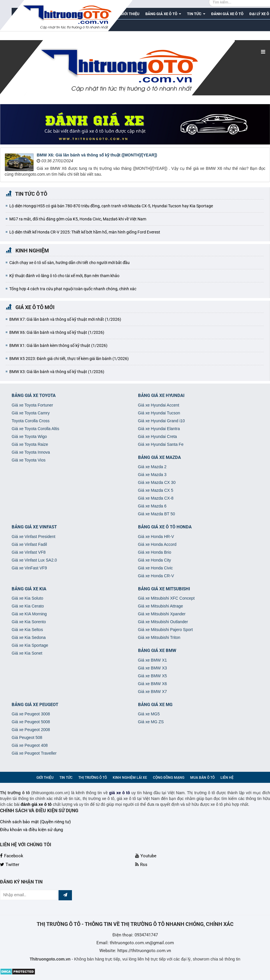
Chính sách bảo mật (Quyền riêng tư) (35, 822)
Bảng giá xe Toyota (34, 395)
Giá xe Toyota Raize (30, 444)
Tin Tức (66, 778)
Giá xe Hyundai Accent (159, 405)
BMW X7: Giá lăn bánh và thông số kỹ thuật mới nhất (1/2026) (65, 319)
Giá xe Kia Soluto (27, 598)
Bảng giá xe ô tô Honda (165, 527)
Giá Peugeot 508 (27, 737)
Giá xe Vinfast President (33, 537)
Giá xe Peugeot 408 (30, 745)
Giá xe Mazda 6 (152, 506)
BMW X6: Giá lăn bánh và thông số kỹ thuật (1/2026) (57, 332)
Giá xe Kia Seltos (27, 630)
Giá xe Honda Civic (156, 568)
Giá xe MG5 (149, 714)
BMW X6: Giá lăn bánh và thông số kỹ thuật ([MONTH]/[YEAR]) (97, 155)
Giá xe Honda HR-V (156, 537)
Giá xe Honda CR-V (156, 576)
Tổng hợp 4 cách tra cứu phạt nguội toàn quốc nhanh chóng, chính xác (73, 289)
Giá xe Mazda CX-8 (156, 498)
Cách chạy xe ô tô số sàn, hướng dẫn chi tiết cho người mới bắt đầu (69, 263)
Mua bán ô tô (202, 778)
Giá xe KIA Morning (29, 614)
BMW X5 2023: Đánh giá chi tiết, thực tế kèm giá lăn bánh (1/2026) (69, 359)
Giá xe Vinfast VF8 (29, 552)
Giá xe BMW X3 (153, 668)
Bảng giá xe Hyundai (161, 395)
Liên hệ (227, 778)
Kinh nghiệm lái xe (130, 778)
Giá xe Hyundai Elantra (159, 429)
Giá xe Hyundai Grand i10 (162, 421)
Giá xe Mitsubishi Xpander (162, 614)
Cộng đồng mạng (169, 778)
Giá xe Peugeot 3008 (31, 714)
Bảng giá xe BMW (157, 651)
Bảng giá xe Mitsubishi (164, 589)
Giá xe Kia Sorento (29, 622)
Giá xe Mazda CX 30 (157, 482)
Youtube (146, 856)
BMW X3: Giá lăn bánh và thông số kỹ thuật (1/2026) (57, 372)
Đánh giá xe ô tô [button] (227, 14)
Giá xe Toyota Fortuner (32, 405)
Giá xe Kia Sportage (30, 645)
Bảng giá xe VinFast (34, 527)
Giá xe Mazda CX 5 (156, 490)
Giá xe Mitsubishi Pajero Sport (165, 630)
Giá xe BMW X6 (153, 684)
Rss (141, 865)
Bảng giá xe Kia (29, 589)
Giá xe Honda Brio (155, 552)
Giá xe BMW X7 (153, 692)
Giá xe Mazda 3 (152, 475)
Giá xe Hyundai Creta (158, 436)
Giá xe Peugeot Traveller (34, 753)
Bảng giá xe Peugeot (35, 705)
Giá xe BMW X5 (153, 676)
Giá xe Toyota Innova (31, 452)
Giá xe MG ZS (151, 722)
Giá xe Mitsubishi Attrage (161, 606)
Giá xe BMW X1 (153, 660)
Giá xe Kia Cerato (28, 606)
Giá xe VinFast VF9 (29, 568)
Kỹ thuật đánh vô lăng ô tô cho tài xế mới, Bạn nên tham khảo (64, 276)
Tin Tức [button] (196, 15)
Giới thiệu (45, 778)
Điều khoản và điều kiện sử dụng (31, 830)
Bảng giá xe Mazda (159, 457)
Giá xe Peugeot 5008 (31, 722)
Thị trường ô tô (93, 778)
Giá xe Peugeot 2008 (31, 730)
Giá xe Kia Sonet (27, 653)
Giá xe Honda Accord (157, 544)
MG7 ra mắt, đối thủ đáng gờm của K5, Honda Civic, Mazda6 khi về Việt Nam (78, 219)
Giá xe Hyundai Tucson (159, 413)
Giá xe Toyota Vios (29, 460)
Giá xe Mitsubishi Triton (159, 637)
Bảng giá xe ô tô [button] (163, 15)
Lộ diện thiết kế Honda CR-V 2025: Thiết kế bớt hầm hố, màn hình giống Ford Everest (85, 232)
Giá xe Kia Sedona (29, 637)
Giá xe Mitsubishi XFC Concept (166, 598)
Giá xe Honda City (155, 560)
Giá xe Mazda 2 (152, 467)
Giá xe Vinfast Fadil (29, 544)
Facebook (12, 856)
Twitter (10, 865)
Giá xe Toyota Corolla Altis (35, 429)
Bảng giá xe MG (155, 705)
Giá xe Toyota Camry (31, 413)
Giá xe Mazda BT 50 (157, 514)
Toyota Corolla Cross (31, 421)
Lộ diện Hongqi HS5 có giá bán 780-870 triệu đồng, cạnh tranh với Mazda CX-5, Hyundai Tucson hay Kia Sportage (111, 206)
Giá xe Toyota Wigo (29, 436)
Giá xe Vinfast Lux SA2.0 (34, 560)
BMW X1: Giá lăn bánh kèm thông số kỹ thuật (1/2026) (58, 345)
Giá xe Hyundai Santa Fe (161, 444)
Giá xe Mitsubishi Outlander (163, 622)
